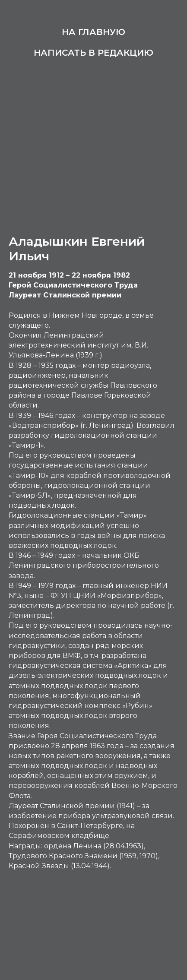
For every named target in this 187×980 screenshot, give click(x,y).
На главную (93, 32)
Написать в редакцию (93, 53)
